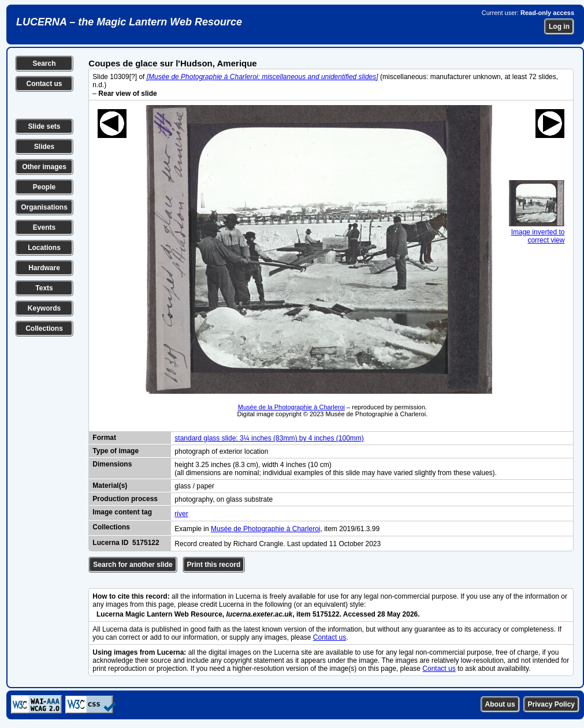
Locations (44, 248)
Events (44, 227)
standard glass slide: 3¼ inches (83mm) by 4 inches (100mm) (269, 438)
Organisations (44, 207)
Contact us (44, 84)
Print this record (214, 565)
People (44, 187)
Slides (44, 147)
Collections (44, 328)
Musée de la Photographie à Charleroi (291, 407)
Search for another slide (133, 565)
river (181, 514)
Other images (44, 167)
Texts (44, 288)
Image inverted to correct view (537, 232)
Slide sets (44, 126)
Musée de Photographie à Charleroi (265, 529)
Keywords (44, 308)
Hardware (44, 268)
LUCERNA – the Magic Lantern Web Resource (129, 22)
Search (44, 64)
